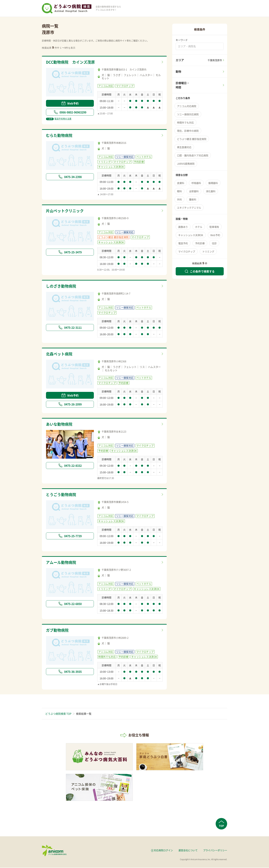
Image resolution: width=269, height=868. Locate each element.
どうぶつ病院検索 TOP (58, 714)
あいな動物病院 (60, 424)
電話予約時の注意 (59, 119)
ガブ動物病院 (58, 631)
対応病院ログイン (163, 851)
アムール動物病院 (62, 563)
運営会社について (188, 851)
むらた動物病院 (60, 135)
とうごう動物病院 (62, 495)
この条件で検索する (200, 271)
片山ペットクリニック (66, 211)
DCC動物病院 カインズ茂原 (72, 62)
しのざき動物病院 (62, 286)
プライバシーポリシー (215, 851)
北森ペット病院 (60, 354)
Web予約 (70, 103)
